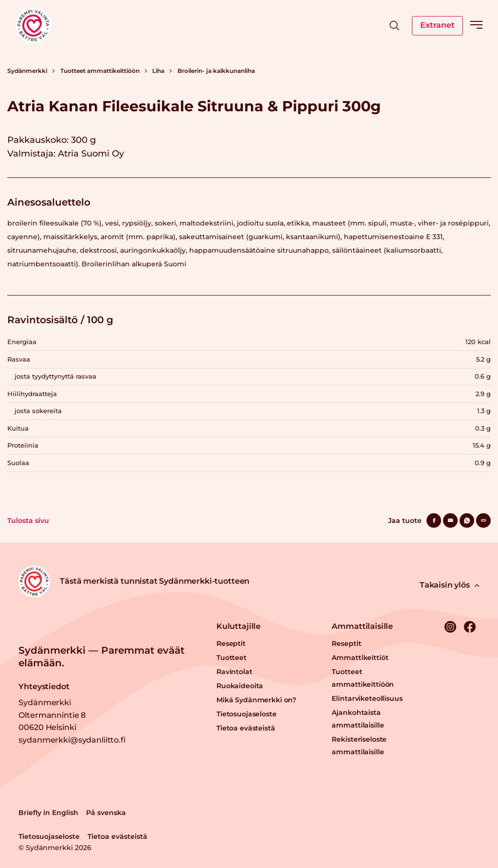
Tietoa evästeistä (246, 728)
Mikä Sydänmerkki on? (256, 700)
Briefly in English (48, 813)
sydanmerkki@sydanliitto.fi (72, 740)
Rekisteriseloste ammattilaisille (359, 746)
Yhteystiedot (44, 686)
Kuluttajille (239, 626)
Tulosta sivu (28, 521)
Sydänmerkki (27, 71)
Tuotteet (231, 658)
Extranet (437, 25)
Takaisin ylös (450, 585)
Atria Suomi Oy (91, 154)
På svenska (106, 813)
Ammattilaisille (362, 626)
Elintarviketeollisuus (367, 698)
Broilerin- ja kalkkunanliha (216, 71)
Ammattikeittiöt (360, 658)
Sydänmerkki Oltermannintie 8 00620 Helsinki (52, 715)
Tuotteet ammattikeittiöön (100, 71)
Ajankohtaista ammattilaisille (358, 719)
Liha (158, 71)
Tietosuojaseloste (247, 714)
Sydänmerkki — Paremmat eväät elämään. (101, 657)
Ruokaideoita (240, 686)
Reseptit (231, 643)
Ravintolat (234, 672)
